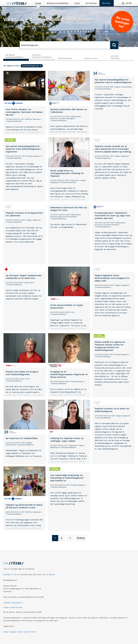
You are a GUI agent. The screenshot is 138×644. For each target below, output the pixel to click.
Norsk (20, 632)
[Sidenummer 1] (55, 538)
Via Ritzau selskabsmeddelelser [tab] (42, 56)
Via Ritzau (50, 574)
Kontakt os (8, 574)
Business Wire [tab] (91, 58)
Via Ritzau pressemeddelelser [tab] (14, 56)
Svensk (27, 632)
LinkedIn (7, 603)
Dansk (6, 632)
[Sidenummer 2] (62, 538)
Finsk (33, 632)
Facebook (16, 603)
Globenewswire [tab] (65, 58)
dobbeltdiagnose (32, 66)
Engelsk (13, 632)
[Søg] (65, 45)
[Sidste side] (81, 538)
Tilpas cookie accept (13, 607)
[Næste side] (70, 538)
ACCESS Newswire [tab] (115, 57)
